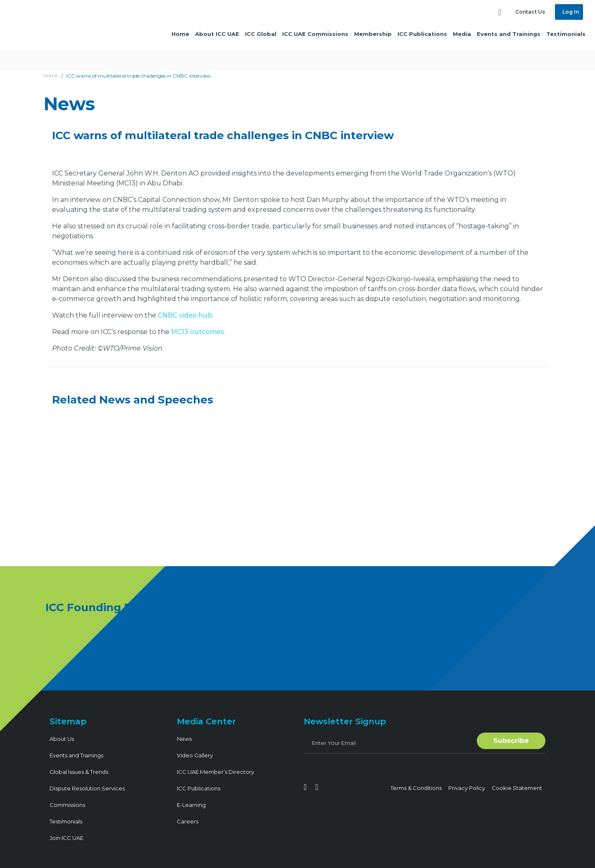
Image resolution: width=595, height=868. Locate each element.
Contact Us (530, 12)
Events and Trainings (509, 34)
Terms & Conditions (416, 788)
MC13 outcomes (197, 332)
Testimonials (566, 34)
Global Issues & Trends (79, 772)
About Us (62, 739)
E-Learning (191, 805)
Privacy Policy (467, 788)
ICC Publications (422, 34)
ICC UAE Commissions (315, 34)
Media (462, 34)
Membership (373, 34)
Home (180, 34)
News (184, 739)
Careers (188, 821)
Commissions (67, 805)
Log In (570, 12)
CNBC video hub (185, 315)
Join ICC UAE (67, 838)
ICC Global (261, 34)
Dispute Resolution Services (87, 788)
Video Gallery (195, 755)
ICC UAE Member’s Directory (215, 772)
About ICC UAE (217, 34)
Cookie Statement (517, 788)
